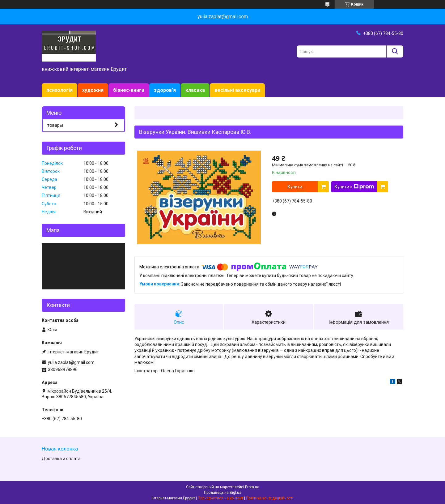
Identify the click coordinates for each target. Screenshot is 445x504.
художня (93, 90)
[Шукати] (395, 51)
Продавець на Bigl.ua (223, 493)
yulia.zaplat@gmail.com (71, 362)
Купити (295, 187)
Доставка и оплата (61, 459)
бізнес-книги (129, 90)
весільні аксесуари (237, 90)
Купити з (354, 187)
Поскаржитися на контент (220, 498)
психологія (59, 90)
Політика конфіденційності (270, 498)
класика (195, 90)
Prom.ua (252, 487)
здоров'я (165, 90)
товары (55, 125)
